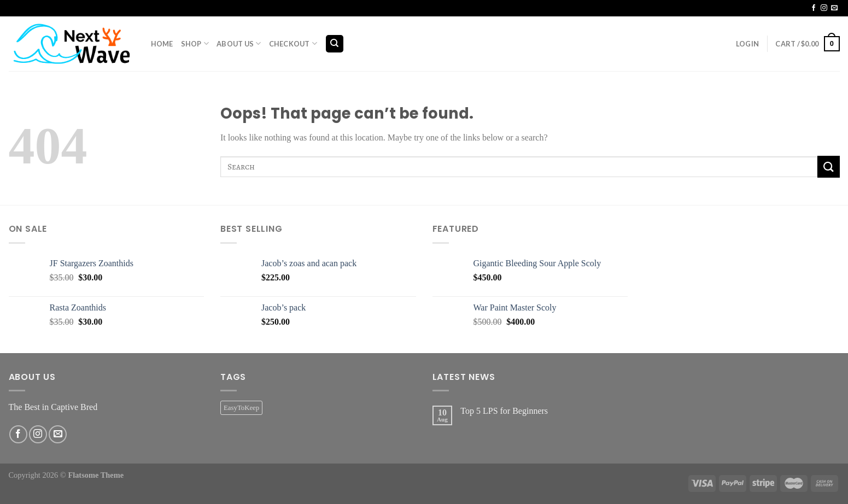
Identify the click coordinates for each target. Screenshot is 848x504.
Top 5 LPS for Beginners (504, 411)
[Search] (335, 44)
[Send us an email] (834, 8)
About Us (239, 43)
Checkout (293, 43)
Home (162, 44)
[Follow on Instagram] (824, 8)
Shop (195, 43)
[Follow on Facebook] (814, 8)
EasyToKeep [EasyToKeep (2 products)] (241, 408)
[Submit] (828, 166)
